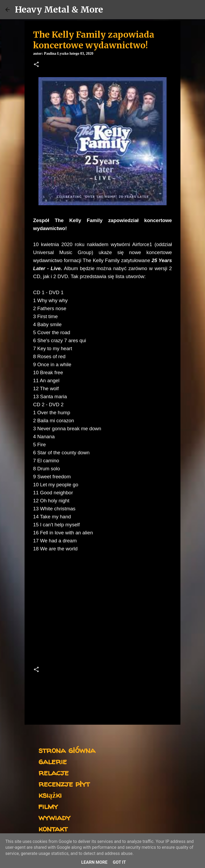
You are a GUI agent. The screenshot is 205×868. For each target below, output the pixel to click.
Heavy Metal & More (59, 10)
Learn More (94, 862)
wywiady (54, 817)
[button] (36, 65)
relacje (54, 772)
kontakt (53, 828)
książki (50, 795)
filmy (48, 806)
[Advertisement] (102, 615)
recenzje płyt (64, 784)
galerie (53, 761)
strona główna (67, 750)
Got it (119, 862)
